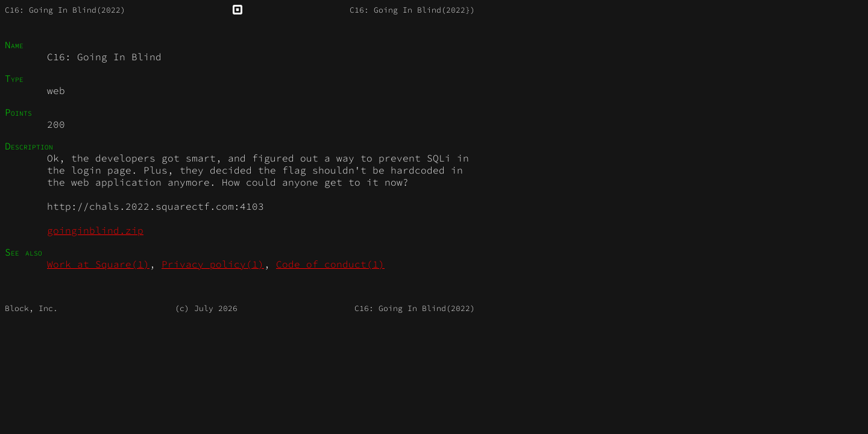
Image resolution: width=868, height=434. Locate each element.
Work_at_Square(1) (98, 264)
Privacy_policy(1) (213, 264)
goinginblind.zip (95, 230)
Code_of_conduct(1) (330, 264)
